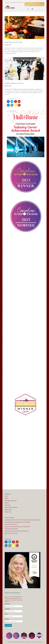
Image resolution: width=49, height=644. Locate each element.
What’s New (7, 505)
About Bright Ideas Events (11, 501)
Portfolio (7, 503)
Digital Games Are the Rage (14, 42)
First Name (8, 604)
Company (7, 619)
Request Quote (8, 510)
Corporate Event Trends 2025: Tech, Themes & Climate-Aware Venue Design (23, 520)
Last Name (7, 609)
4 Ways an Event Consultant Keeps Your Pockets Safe (17, 527)
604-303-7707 (21, 2)
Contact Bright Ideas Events (11, 507)
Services (7, 498)
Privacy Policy (8, 512)
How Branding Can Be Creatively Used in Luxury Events (17, 522)
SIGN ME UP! (8, 625)
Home (6, 496)
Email (6, 614)
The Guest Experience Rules (11, 529)
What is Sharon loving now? (11, 533)
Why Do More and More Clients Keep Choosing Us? (17, 531)
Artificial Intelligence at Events (14, 83)
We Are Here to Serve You (11, 524)
